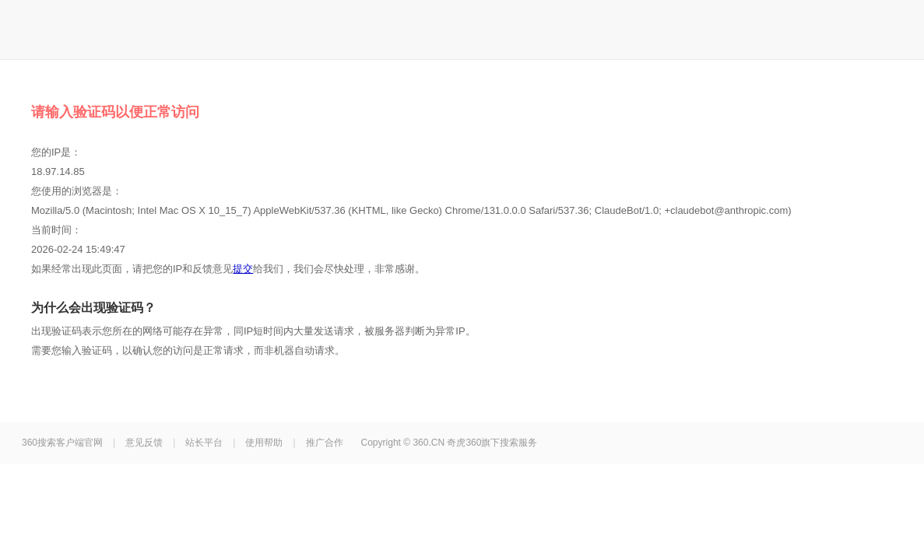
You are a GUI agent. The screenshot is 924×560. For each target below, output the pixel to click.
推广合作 (325, 443)
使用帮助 (264, 443)
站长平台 (204, 443)
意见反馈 (144, 443)
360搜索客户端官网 (62, 443)
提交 (243, 269)
